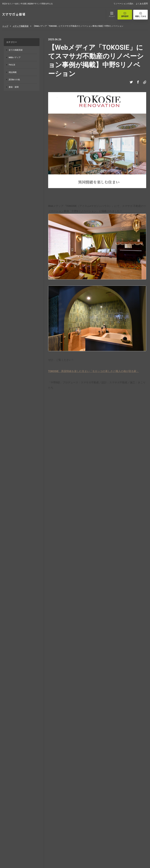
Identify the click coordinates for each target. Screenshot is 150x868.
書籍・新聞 (14, 87)
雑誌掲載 (13, 72)
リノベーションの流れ (123, 4)
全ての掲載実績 (16, 50)
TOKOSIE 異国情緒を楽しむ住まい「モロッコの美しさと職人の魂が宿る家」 (94, 371)
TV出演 (12, 65)
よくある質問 (142, 4)
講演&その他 (14, 80)
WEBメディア (15, 57)
